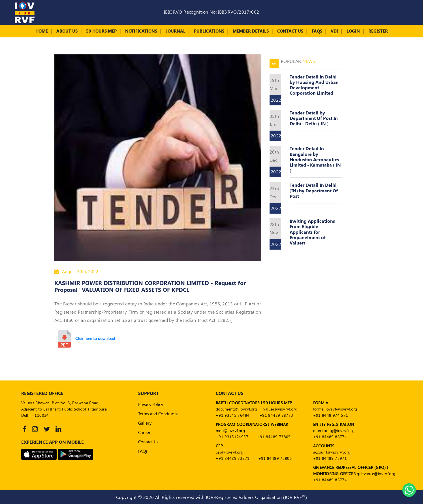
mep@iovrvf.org (230, 430)
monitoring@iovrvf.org (334, 430)
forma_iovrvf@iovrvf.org (335, 409)
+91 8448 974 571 (331, 415)
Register (378, 31)
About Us (67, 31)
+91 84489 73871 (233, 458)
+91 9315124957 (232, 437)
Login (353, 31)
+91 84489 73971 (330, 458)
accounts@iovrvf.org (332, 452)
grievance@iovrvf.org (376, 474)
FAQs (317, 31)
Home (42, 31)
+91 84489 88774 (330, 437)
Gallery (145, 423)
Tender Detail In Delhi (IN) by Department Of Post (314, 190)
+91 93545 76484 (233, 415)
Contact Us (290, 31)
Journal (176, 31)
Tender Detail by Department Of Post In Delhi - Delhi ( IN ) (314, 118)
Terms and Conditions (158, 414)
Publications (209, 31)
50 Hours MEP (101, 31)
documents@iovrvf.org (236, 409)
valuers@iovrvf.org (280, 409)
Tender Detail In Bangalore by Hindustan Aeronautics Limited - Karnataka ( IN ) (315, 159)
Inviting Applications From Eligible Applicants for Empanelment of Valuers (312, 232)
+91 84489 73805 (274, 437)
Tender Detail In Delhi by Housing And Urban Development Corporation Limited (314, 85)
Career (144, 432)
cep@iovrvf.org (229, 452)
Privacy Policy (151, 404)
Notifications (141, 31)
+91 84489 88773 (276, 415)
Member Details (251, 31)
